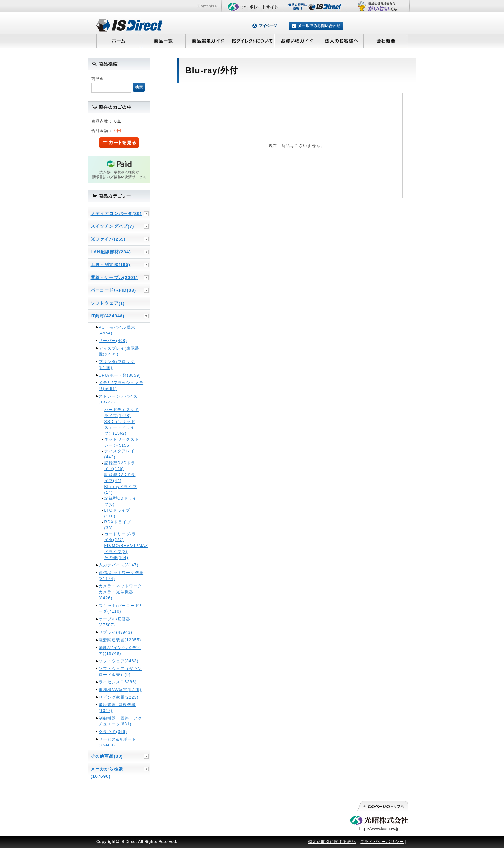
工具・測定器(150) (111, 265)
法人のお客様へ (341, 41)
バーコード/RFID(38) (113, 290)
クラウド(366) (113, 732)
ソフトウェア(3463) (119, 661)
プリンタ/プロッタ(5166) (117, 365)
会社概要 (386, 41)
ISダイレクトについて (252, 41)
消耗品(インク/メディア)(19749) (120, 651)
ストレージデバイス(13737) (118, 399)
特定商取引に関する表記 (332, 842)
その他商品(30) (107, 756)
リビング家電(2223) (119, 697)
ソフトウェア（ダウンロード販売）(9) (121, 672)
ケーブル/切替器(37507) (115, 622)
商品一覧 (163, 41)
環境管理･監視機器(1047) (117, 708)
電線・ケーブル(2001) (114, 277)
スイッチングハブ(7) (112, 226)
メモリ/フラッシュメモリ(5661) (121, 386)
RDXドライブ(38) (118, 525)
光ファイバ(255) (108, 239)
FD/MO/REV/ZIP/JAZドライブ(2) (122, 549)
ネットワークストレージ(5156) (122, 442)
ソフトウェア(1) (108, 303)
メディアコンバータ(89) (116, 213)
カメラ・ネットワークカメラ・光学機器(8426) (121, 592)
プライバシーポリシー (382, 842)
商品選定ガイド (208, 41)
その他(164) (117, 558)
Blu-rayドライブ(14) (121, 490)
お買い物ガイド (297, 41)
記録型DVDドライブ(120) (120, 466)
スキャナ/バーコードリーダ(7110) (121, 608)
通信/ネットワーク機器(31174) (121, 576)
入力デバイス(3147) (119, 565)
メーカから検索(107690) (107, 773)
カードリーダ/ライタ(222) (120, 537)
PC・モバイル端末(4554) (117, 330)
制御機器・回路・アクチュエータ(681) (121, 721)
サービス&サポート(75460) (118, 742)
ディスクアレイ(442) (120, 454)
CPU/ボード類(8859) (120, 375)
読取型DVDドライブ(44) (120, 478)
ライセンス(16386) (118, 682)
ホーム (118, 41)
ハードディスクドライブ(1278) (122, 413)
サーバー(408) (113, 341)
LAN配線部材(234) (111, 252)
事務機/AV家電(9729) (120, 690)
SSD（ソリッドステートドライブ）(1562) (120, 427)
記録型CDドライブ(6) (121, 501)
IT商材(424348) (108, 316)
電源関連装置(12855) (120, 640)
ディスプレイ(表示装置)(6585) (119, 351)
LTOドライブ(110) (117, 513)
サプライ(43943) (116, 632)
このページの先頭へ (382, 806)
